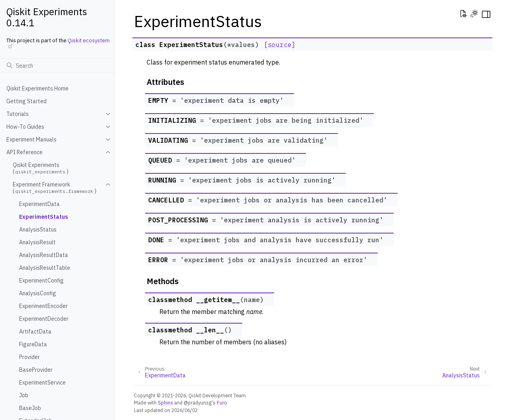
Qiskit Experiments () (41, 168)
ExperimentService (42, 383)
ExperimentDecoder (44, 319)
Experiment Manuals (31, 139)
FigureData (33, 344)
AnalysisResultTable (45, 268)
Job (24, 395)
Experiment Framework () (55, 188)
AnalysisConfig (38, 293)
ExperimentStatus (43, 217)
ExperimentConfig (41, 281)
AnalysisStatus (38, 230)
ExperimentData (39, 204)
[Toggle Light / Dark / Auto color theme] (474, 14)
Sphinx (165, 402)
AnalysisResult (37, 242)
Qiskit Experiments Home (37, 88)
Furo (222, 402)
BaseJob (30, 408)
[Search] (57, 65)
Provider (29, 357)
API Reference (25, 152)
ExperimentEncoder (43, 306)
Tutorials (18, 114)
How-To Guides (25, 127)
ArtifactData (35, 332)
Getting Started (26, 101)
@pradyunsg (198, 402)
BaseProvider (36, 370)
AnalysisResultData (44, 255)
